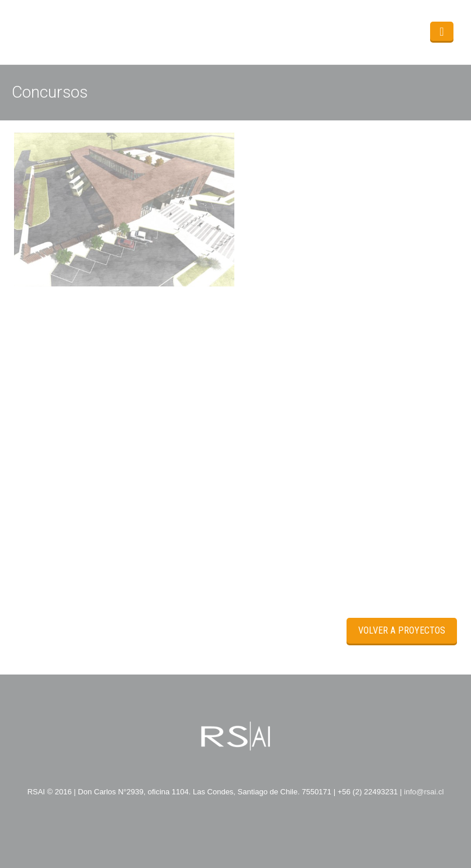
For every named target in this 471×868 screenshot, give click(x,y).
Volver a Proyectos (402, 630)
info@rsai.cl (424, 792)
